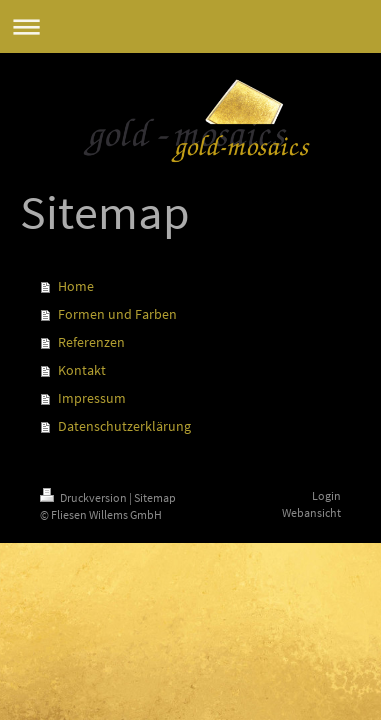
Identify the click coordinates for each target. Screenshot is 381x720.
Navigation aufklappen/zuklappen (190, 26)
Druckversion (84, 497)
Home (76, 286)
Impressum (92, 398)
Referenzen (91, 342)
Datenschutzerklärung (124, 426)
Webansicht (311, 512)
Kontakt (82, 370)
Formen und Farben (117, 314)
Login (326, 495)
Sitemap (155, 497)
